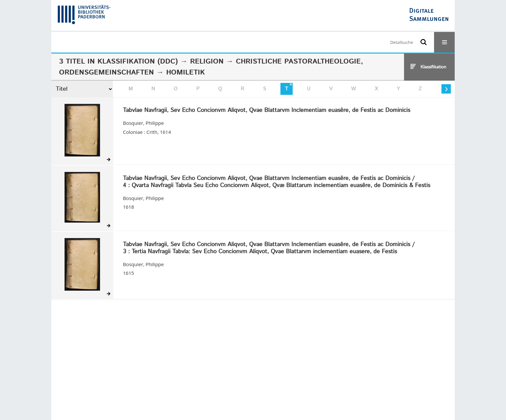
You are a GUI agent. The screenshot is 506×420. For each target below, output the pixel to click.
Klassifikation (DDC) (138, 62)
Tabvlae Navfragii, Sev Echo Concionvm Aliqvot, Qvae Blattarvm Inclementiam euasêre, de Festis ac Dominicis (267, 111)
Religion (207, 62)
